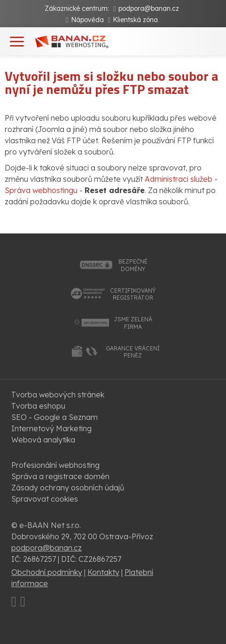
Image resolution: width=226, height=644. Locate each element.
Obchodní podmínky (47, 572)
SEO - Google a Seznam (55, 417)
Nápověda (87, 20)
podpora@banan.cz (149, 8)
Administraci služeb (179, 179)
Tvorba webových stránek (58, 395)
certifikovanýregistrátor (133, 294)
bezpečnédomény (133, 265)
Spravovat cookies (45, 499)
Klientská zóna (135, 20)
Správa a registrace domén (60, 476)
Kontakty (103, 572)
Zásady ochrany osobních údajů (68, 488)
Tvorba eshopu (38, 406)
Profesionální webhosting (55, 465)
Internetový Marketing (51, 428)
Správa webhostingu (41, 190)
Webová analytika (43, 440)
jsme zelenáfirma (133, 323)
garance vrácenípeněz (133, 352)
